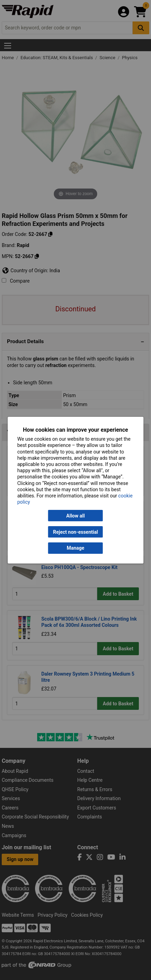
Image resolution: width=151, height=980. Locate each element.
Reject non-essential (75, 532)
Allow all (75, 516)
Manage (75, 548)
